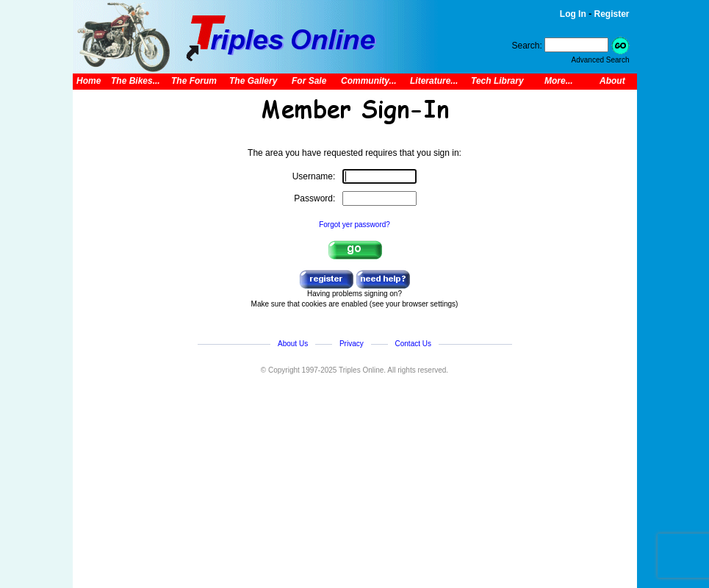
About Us (293, 344)
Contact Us (413, 344)
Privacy (352, 344)
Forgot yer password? (354, 225)
